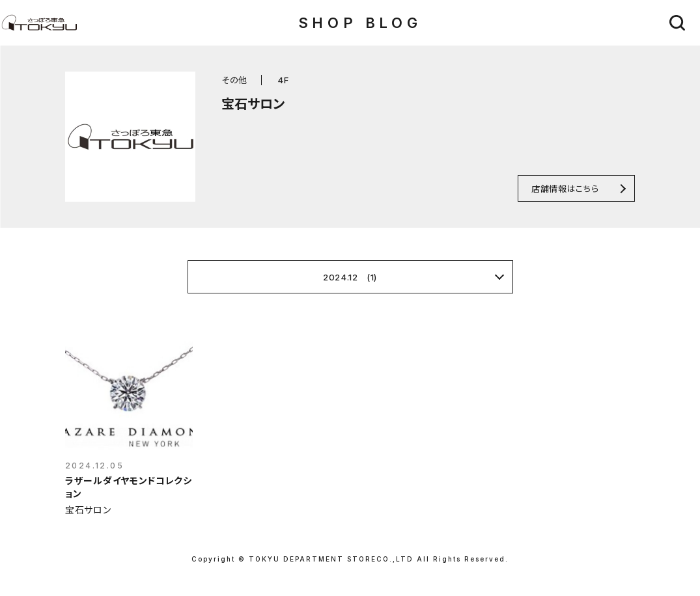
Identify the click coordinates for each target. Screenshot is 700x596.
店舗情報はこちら (565, 188)
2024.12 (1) (350, 277)
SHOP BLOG (360, 23)
